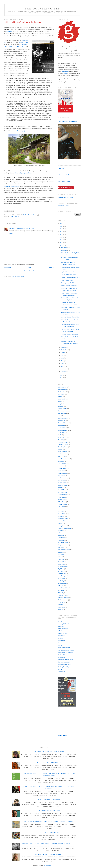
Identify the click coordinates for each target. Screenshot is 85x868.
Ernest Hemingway (63, 430)
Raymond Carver (62, 428)
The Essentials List (63, 600)
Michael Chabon (62, 521)
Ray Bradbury (61, 547)
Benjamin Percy (62, 437)
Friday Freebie (15, 217)
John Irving (61, 511)
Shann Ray (61, 488)
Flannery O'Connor (63, 423)
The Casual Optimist (63, 655)
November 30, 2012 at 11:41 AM (25, 228)
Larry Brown (61, 578)
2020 (61, 223)
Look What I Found (63, 542)
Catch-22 (60, 449)
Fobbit (59, 401)
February (64, 369)
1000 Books (61, 585)
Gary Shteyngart (62, 576)
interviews (60, 466)
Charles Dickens (62, 409)
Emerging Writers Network (65, 624)
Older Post (52, 268)
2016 (61, 234)
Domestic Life (61, 421)
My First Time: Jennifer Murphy (49, 854)
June (63, 358)
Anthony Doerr (62, 468)
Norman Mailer (62, 514)
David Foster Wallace (63, 459)
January (64, 372)
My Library (61, 440)
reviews (60, 397)
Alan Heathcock (62, 464)
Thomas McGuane (63, 492)
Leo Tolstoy (61, 581)
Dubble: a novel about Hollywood (70, 277)
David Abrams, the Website (65, 197)
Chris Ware (61, 554)
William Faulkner (62, 495)
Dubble (60, 557)
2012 (61, 245)
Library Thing (61, 636)
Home (30, 268)
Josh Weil (60, 523)
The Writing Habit (63, 411)
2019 (61, 226)
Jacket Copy (61, 626)
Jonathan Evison (62, 483)
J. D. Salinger (61, 559)
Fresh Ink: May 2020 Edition (67, 121)
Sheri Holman (61, 571)
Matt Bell (60, 593)
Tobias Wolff (61, 564)
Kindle (59, 435)
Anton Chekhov (62, 574)
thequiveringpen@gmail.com (23, 173)
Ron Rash (60, 531)
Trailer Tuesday (62, 399)
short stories (61, 394)
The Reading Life (62, 418)
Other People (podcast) (64, 648)
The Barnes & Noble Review (65, 652)
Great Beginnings (62, 442)
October (64, 347)
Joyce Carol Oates (63, 452)
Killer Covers (61, 631)
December (64, 248)
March (63, 366)
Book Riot (60, 621)
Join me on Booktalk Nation (69, 275)
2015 (61, 237)
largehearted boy (62, 633)
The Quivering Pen (43, 9)
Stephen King (61, 425)
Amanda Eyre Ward (63, 588)
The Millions (61, 657)
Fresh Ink (60, 406)
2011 (61, 375)
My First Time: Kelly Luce (49, 811)
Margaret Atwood (62, 545)
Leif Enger (61, 605)
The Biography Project (64, 550)
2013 (61, 242)
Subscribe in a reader (63, 206)
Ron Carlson (61, 516)
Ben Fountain (61, 507)
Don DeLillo (61, 499)
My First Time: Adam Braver (69, 272)
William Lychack (62, 583)
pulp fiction (61, 552)
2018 (61, 229)
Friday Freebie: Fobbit (67, 280)
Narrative (60, 643)
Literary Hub (61, 640)
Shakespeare (61, 535)
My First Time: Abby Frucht (49, 763)
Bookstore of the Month (64, 528)
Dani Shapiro (61, 590)
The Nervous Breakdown (64, 662)
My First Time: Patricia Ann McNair (49, 752)
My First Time (61, 392)
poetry (59, 404)
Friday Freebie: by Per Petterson (23, 22)
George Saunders (62, 566)
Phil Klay (60, 609)
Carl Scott (12, 228)
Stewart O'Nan (62, 490)
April (63, 363)
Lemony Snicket (62, 526)
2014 (61, 240)
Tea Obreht (61, 562)
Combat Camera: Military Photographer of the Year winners (49, 844)
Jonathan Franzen (62, 478)
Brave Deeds (61, 471)
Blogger (48, 866)
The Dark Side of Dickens (49, 800)
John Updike (61, 476)
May (63, 361)
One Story (60, 645)
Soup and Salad (62, 413)
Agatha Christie (62, 454)
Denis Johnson (62, 497)
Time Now (61, 669)
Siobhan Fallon (62, 502)
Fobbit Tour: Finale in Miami (69, 286)
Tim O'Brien (61, 461)
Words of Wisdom (62, 485)
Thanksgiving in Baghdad (68, 283)
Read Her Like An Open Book (66, 650)
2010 (61, 378)
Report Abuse (62, 735)
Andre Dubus (61, 538)
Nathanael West (62, 595)
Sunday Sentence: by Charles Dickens (49, 822)
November (64, 250)
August (63, 353)
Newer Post (8, 268)
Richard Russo (62, 533)
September (64, 350)
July (63, 355)
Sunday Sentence (62, 389)
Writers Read (61, 672)
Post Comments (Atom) (18, 276)
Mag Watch (61, 569)
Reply (11, 233)
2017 (61, 232)
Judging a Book (62, 480)
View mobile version (29, 271)
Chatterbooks (61, 607)
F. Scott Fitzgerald (63, 444)
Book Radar (61, 540)
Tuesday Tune (61, 456)
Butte (59, 416)
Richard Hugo (61, 602)
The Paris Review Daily (64, 664)
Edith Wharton (62, 509)
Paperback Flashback (63, 597)
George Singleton (62, 473)
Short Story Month (63, 447)
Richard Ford (61, 432)
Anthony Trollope (62, 504)
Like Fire (60, 638)
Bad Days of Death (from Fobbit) (70, 317)
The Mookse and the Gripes (65, 660)
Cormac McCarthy (63, 519)
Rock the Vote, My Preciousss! (69, 334)
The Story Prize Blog (63, 667)
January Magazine (63, 628)
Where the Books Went (49, 833)
